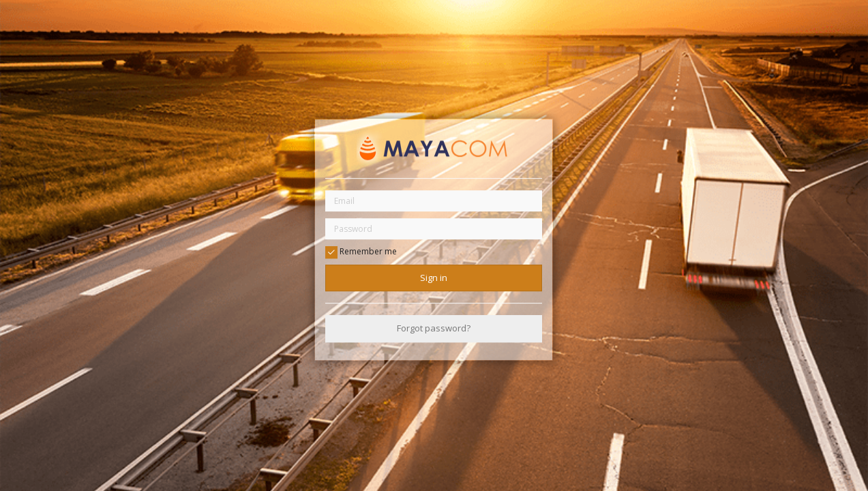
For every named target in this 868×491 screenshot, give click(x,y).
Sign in (434, 278)
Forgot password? (434, 329)
